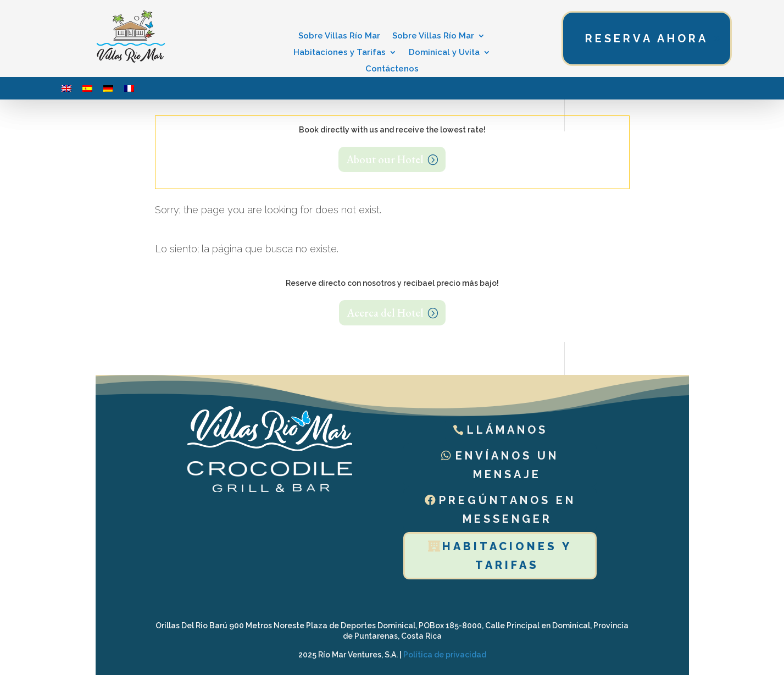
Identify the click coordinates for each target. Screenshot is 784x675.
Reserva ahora (647, 38)
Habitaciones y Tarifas (340, 53)
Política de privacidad (445, 655)
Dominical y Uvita (444, 53)
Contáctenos (392, 69)
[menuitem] (66, 88)
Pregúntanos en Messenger (507, 510)
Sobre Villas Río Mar (339, 36)
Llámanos (507, 430)
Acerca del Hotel (385, 313)
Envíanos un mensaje (507, 465)
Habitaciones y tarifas (507, 556)
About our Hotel (385, 159)
